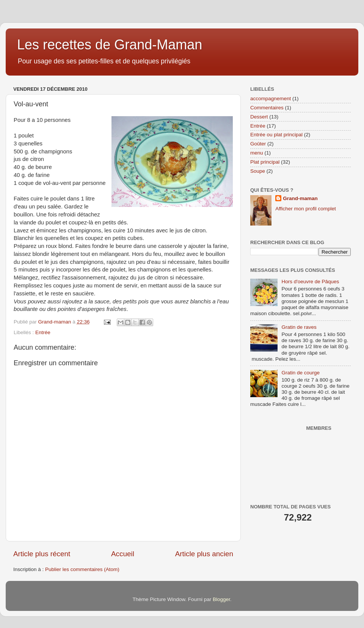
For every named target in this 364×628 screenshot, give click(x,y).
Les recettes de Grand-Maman (110, 45)
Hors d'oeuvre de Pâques (310, 282)
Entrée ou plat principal (276, 135)
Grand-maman (300, 198)
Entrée (43, 332)
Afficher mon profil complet (306, 209)
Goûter (258, 144)
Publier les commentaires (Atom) (82, 569)
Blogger (221, 599)
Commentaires (267, 108)
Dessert (259, 117)
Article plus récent (42, 554)
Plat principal (265, 162)
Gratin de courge (300, 373)
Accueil (123, 554)
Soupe (258, 171)
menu (257, 153)
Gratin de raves (299, 327)
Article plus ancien (204, 554)
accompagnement (271, 99)
